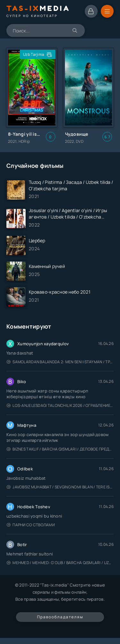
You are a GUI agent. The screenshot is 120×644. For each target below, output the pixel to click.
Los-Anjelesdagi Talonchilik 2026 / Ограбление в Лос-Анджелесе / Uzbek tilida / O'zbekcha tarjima (60, 405)
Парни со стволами (31, 525)
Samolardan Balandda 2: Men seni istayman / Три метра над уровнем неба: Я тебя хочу (60, 362)
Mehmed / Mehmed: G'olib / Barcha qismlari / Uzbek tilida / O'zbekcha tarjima (60, 563)
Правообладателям (60, 617)
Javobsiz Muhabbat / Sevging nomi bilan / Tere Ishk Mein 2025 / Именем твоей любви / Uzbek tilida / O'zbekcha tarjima (60, 487)
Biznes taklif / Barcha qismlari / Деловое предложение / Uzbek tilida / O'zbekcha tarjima (60, 449)
